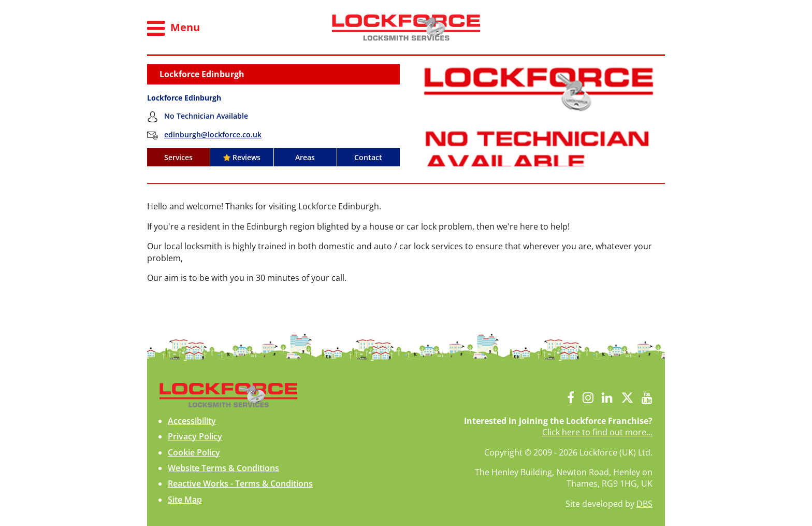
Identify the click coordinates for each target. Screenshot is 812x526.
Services (178, 157)
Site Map (185, 500)
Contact (368, 157)
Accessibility (192, 421)
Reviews (242, 157)
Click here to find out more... (597, 432)
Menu (173, 29)
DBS (644, 504)
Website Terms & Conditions (223, 468)
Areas (305, 157)
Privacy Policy (195, 436)
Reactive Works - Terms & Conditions (240, 484)
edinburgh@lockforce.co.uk (213, 134)
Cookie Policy (194, 452)
